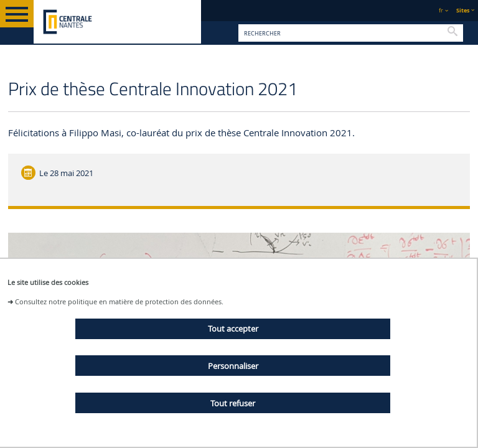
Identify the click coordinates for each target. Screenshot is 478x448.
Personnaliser (233, 366)
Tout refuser (233, 403)
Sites (463, 10)
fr (441, 10)
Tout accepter (233, 329)
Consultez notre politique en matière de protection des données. (119, 301)
